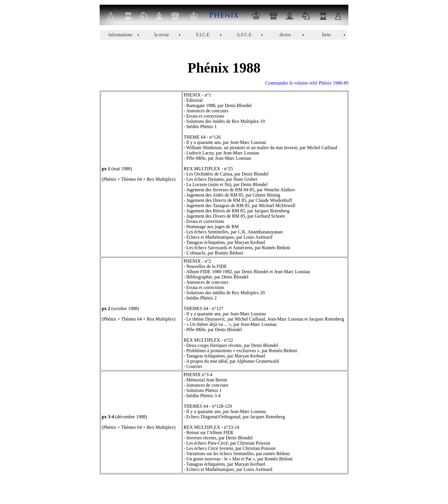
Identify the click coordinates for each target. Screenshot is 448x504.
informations (120, 35)
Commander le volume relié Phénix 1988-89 (307, 83)
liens (326, 35)
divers (285, 35)
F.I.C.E (203, 35)
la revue (161, 35)
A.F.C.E (244, 35)
